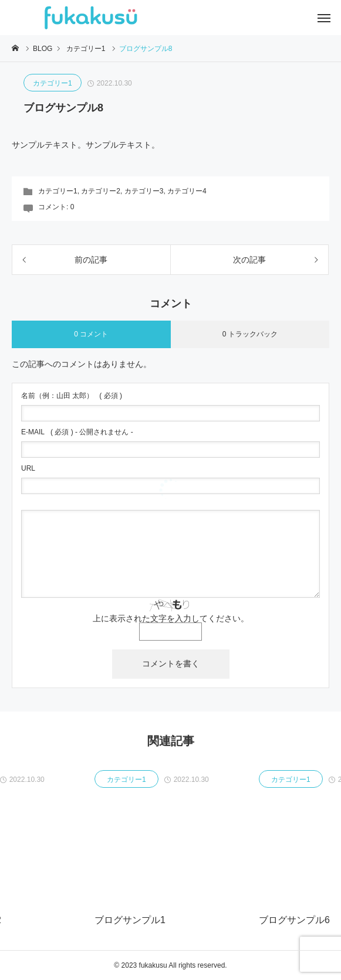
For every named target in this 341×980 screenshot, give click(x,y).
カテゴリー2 (101, 191)
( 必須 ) (72, 396)
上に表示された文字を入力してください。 (171, 618)
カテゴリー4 (187, 191)
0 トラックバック (250, 334)
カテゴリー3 (144, 191)
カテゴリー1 (53, 83)
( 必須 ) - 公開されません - (77, 432)
